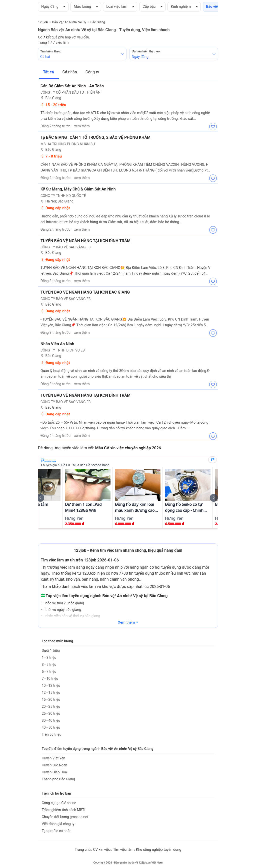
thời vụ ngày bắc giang (63, 610)
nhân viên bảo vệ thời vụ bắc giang (72, 616)
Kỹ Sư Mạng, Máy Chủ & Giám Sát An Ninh (78, 189)
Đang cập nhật (55, 208)
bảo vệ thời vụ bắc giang (64, 603)
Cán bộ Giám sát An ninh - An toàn (72, 86)
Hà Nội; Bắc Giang (57, 201)
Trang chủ (83, 850)
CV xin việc (102, 850)
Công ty (92, 72)
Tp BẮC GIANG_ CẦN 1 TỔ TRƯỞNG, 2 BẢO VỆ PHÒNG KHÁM (95, 137)
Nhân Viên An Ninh (57, 344)
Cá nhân (70, 72)
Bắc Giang (51, 98)
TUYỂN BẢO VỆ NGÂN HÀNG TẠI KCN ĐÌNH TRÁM (85, 241)
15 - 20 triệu (53, 105)
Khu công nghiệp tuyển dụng (159, 850)
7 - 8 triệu (51, 156)
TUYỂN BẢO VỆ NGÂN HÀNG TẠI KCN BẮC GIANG (85, 292)
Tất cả (49, 72)
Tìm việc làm (123, 850)
